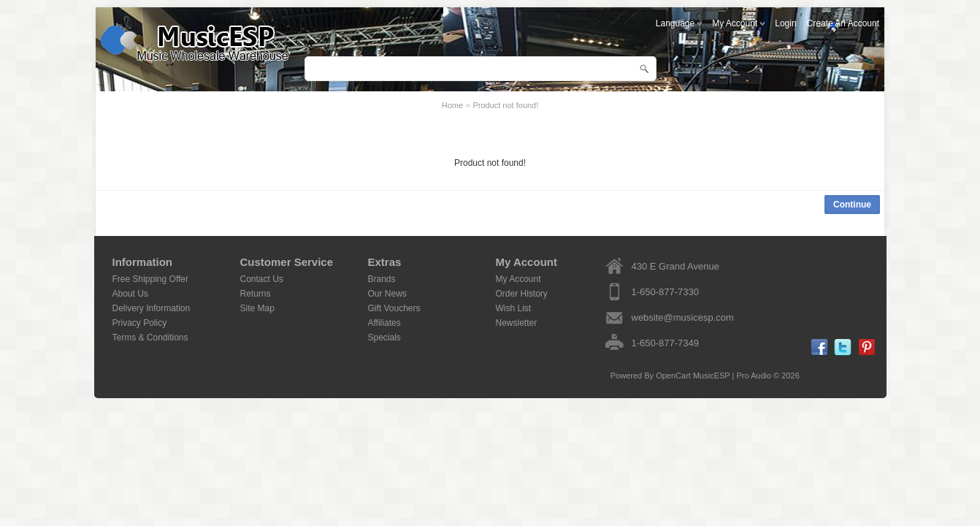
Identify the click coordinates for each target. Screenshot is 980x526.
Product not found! (505, 105)
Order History (522, 294)
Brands (382, 279)
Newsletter (517, 323)
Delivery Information (152, 308)
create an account (843, 23)
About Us (130, 294)
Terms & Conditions (150, 338)
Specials (384, 338)
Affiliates (384, 323)
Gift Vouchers (394, 308)
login (785, 23)
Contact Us (262, 279)
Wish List (514, 308)
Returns (256, 294)
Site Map (257, 308)
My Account (518, 279)
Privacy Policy (140, 323)
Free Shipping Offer (151, 279)
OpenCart (673, 376)
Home (452, 105)
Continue (852, 205)
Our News (387, 294)
